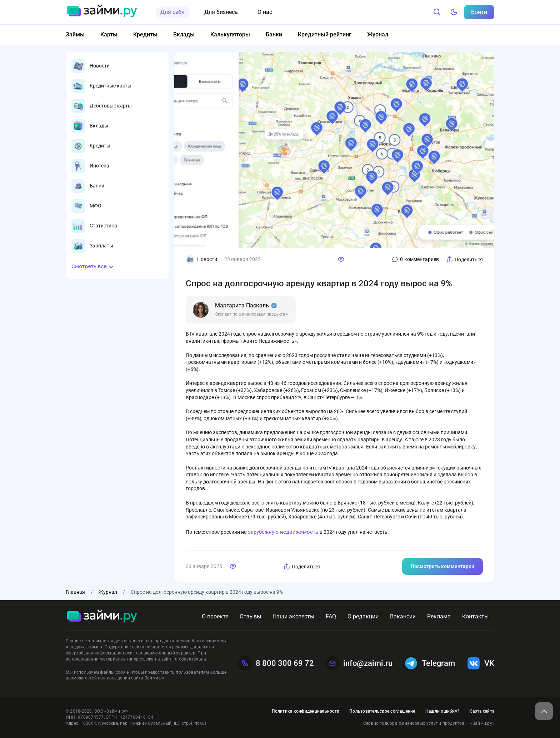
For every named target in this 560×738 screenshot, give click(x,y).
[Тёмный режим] (454, 12)
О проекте (215, 616)
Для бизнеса (221, 12)
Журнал (378, 34)
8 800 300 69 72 (276, 663)
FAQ (331, 616)
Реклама (439, 616)
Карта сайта (482, 711)
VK (480, 663)
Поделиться (464, 259)
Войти (479, 12)
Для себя (172, 12)
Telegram (429, 663)
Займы (75, 34)
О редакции (363, 616)
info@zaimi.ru (359, 663)
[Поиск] (437, 12)
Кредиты (145, 34)
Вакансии (403, 616)
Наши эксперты (293, 616)
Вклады (184, 34)
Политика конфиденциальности (306, 711)
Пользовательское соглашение (382, 711)
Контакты (475, 616)
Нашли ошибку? (442, 711)
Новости (201, 260)
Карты (109, 34)
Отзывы (250, 616)
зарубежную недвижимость (284, 532)
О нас (265, 12)
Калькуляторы (230, 34)
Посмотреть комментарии (442, 566)
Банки (274, 34)
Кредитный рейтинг (325, 34)
